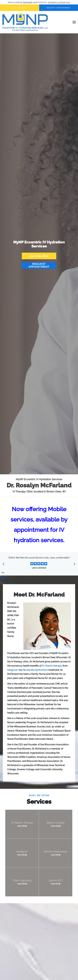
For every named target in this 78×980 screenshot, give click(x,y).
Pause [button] (3, 573)
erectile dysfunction (37, 670)
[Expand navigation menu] (74, 22)
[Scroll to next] (74, 565)
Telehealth (28, 2)
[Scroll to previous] (4, 565)
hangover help (15, 670)
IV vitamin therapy (52, 666)
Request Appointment (39, 265)
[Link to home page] (34, 22)
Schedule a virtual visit (59, 2)
